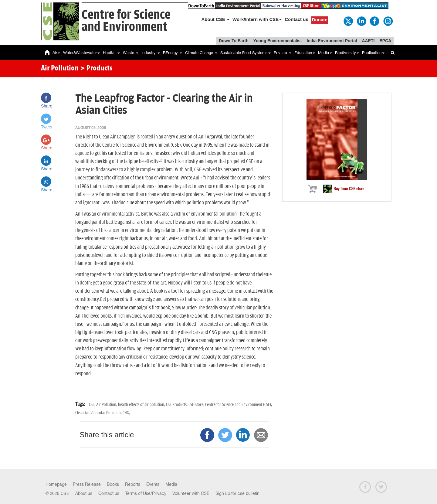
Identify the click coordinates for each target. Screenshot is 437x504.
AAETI (368, 41)
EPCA (385, 41)
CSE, (93, 405)
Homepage (56, 484)
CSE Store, (197, 405)
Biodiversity (347, 53)
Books (113, 484)
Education (305, 53)
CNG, (126, 413)
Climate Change (201, 53)
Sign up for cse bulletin (237, 493)
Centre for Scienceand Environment (126, 21)
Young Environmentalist (278, 41)
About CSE (216, 19)
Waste (131, 53)
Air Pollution (60, 69)
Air (56, 53)
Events (153, 484)
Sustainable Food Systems (246, 53)
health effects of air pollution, (142, 405)
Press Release (87, 484)
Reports (133, 484)
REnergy (173, 53)
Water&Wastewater (81, 53)
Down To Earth (234, 41)
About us (84, 493)
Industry (151, 53)
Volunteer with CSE (191, 493)
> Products (96, 69)
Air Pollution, (107, 405)
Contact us (296, 19)
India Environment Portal (332, 41)
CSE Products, (177, 405)
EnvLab (283, 53)
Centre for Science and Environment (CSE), (239, 405)
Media (325, 53)
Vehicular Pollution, (107, 413)
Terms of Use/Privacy (146, 493)
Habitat (111, 53)
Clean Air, (83, 413)
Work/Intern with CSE (257, 19)
